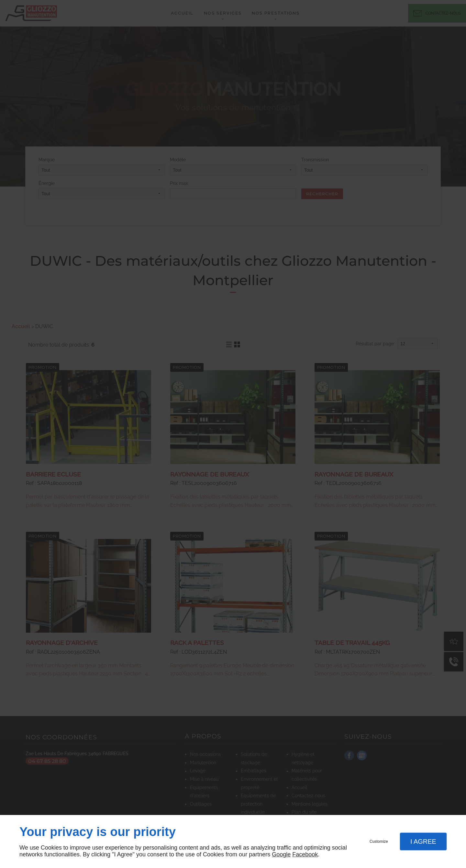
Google (281, 854)
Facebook (305, 854)
